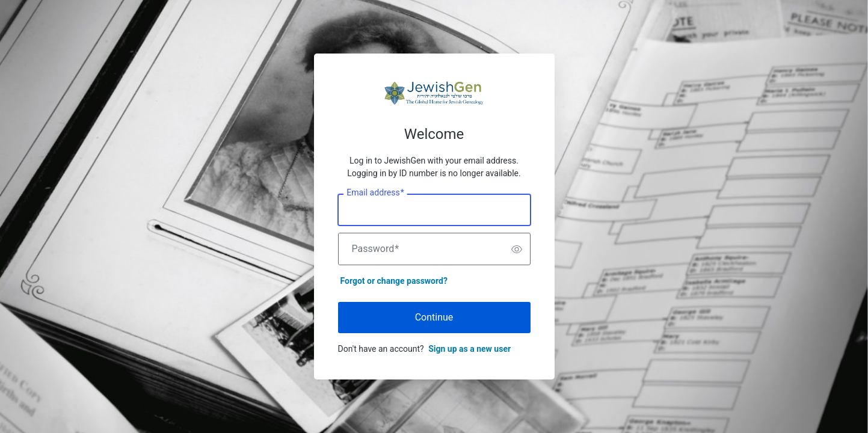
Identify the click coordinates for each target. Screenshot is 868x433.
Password (376, 249)
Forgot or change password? (394, 281)
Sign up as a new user (469, 349)
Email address (375, 193)
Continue (434, 317)
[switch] (517, 249)
